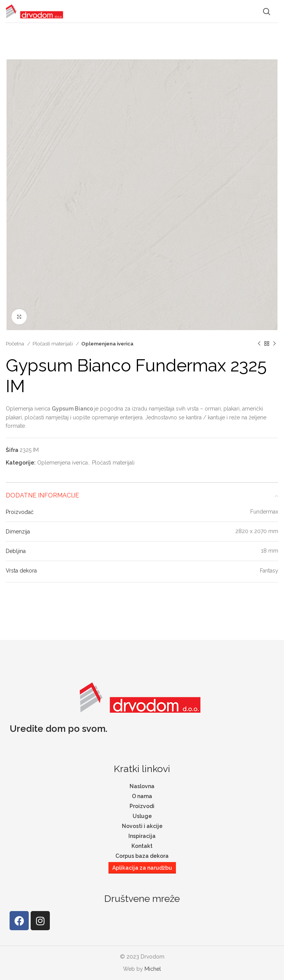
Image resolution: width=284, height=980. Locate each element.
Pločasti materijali (53, 344)
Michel (153, 969)
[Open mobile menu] (278, 11)
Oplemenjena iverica (107, 344)
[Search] (267, 11)
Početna (16, 344)
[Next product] (274, 344)
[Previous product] (259, 344)
